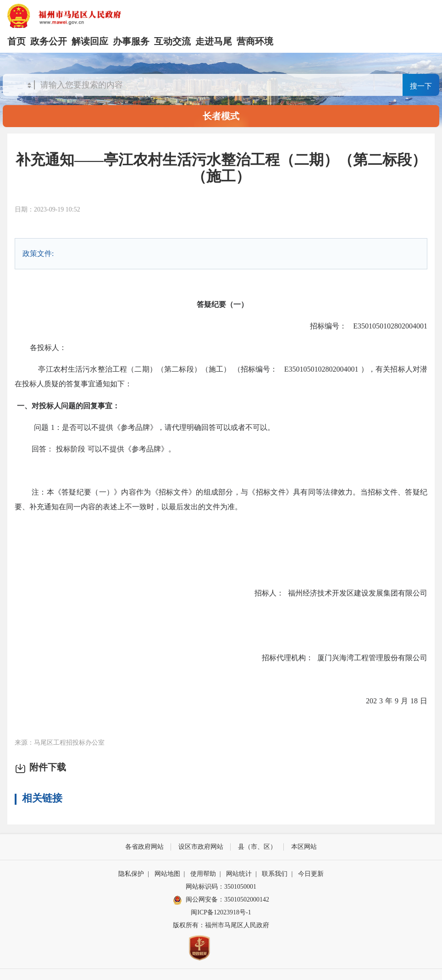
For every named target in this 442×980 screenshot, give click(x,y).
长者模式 (221, 116)
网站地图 (167, 874)
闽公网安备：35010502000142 (227, 899)
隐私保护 (131, 874)
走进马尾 (214, 41)
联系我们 (275, 874)
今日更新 (311, 874)
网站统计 (239, 874)
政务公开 (49, 41)
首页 (17, 41)
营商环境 (255, 41)
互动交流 (172, 41)
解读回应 (90, 41)
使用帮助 (203, 874)
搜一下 (421, 86)
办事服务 (131, 41)
